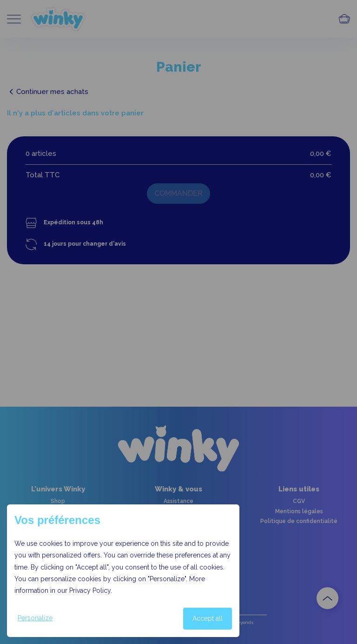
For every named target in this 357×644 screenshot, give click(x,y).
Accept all (208, 618)
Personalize (35, 618)
